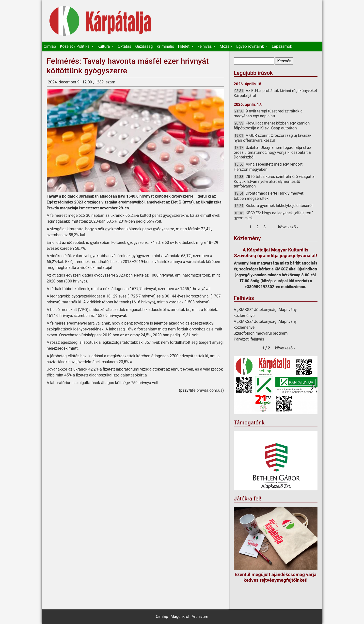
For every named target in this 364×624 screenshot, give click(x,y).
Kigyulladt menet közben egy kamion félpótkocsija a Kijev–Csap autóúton (272, 126)
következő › (288, 227)
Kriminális (165, 46)
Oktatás (124, 46)
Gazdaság (144, 46)
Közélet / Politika (75, 46)
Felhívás (205, 46)
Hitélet (184, 46)
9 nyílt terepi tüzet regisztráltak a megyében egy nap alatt (268, 114)
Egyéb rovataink (251, 46)
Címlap (50, 46)
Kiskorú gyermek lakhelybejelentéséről (279, 206)
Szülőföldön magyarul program (261, 333)
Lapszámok (282, 46)
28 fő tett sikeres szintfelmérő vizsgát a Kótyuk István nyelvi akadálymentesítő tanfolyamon (274, 181)
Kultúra (104, 46)
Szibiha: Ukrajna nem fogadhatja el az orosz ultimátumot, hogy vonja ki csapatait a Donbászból (273, 152)
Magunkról (180, 616)
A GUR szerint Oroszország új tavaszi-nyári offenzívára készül (273, 138)
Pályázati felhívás (249, 339)
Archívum (200, 616)
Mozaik (226, 46)
